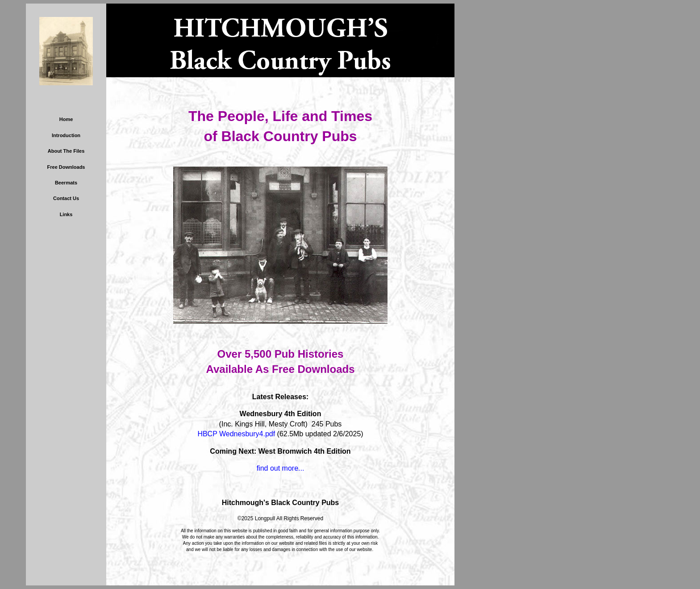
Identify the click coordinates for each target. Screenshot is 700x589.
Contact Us (66, 198)
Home (66, 119)
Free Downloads (66, 167)
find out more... (281, 468)
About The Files (66, 151)
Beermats (66, 183)
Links (66, 214)
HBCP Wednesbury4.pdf (236, 434)
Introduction (66, 135)
